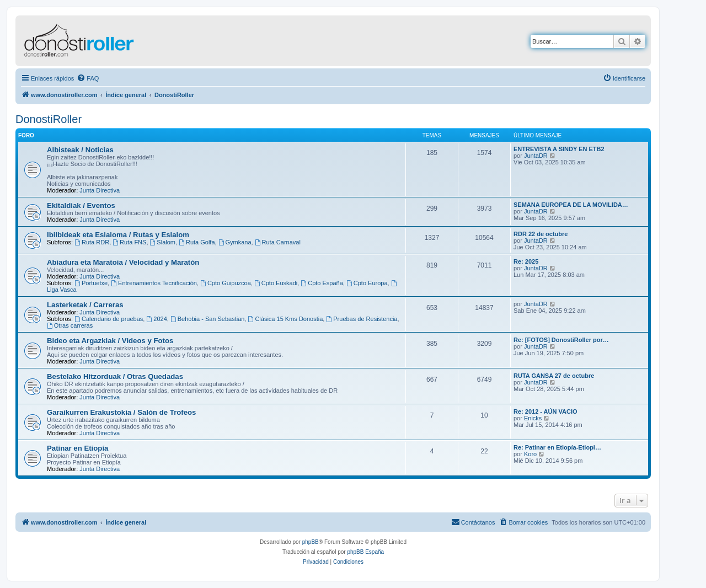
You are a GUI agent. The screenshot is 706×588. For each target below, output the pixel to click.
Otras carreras (70, 325)
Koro (530, 454)
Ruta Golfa (197, 242)
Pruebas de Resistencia (362, 319)
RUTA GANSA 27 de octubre (554, 376)
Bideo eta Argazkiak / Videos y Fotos (110, 341)
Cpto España (322, 283)
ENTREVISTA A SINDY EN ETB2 (559, 149)
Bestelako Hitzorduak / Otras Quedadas (115, 376)
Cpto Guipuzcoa (226, 283)
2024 (156, 319)
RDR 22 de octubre (541, 234)
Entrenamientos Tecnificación (154, 283)
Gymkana (235, 242)
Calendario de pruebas (109, 319)
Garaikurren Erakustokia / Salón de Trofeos (121, 412)
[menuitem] (88, 78)
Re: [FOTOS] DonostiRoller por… (561, 340)
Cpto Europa (367, 283)
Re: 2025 (526, 261)
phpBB (311, 542)
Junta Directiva (100, 190)
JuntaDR (536, 156)
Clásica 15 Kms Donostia (286, 319)
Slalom (163, 242)
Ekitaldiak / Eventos (81, 205)
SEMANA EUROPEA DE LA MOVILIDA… (571, 205)
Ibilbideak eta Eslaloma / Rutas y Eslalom (118, 235)
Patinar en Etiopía (77, 448)
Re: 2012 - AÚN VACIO (545, 411)
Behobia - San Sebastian (208, 319)
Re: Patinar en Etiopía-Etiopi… (557, 447)
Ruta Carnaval (278, 242)
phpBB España (365, 552)
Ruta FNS (129, 242)
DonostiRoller (49, 119)
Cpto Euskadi (276, 283)
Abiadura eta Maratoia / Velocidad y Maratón (123, 262)
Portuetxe (91, 283)
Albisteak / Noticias (80, 150)
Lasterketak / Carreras (85, 305)
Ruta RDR (92, 242)
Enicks (533, 418)
